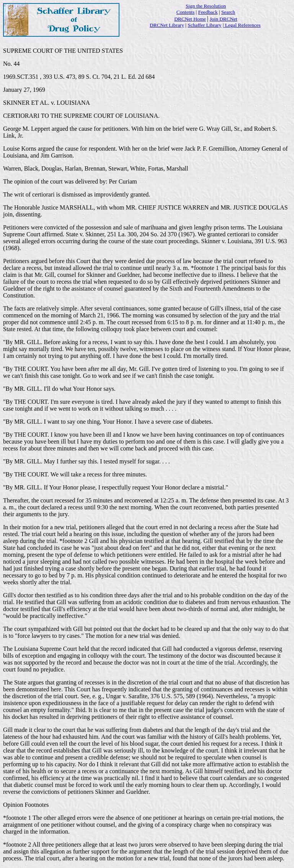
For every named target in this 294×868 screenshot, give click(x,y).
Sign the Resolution (206, 6)
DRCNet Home (190, 19)
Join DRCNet (224, 19)
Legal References (242, 25)
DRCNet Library (167, 25)
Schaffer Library (204, 25)
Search (228, 12)
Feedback (208, 12)
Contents (185, 12)
